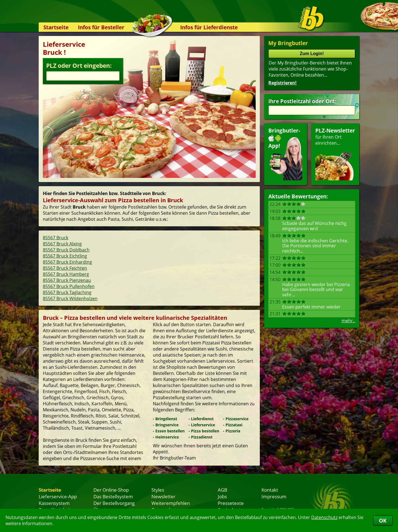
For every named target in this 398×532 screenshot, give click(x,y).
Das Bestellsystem (113, 496)
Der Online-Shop (111, 490)
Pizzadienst (202, 437)
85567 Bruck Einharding (67, 262)
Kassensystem (54, 503)
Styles (158, 490)
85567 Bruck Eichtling (65, 256)
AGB (222, 490)
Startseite (56, 27)
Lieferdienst (202, 419)
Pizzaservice (237, 419)
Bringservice (167, 425)
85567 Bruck (56, 238)
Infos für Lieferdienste (209, 27)
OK (383, 521)
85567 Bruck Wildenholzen (70, 299)
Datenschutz (324, 517)
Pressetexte (231, 503)
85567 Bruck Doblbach (66, 250)
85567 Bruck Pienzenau (67, 280)
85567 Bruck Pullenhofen (69, 286)
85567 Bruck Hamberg (66, 274)
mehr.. (348, 321)
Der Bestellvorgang (114, 503)
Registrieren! (282, 83)
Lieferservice (203, 425)
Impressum (274, 496)
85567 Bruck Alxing (62, 244)
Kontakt (270, 490)
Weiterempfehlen (171, 503)
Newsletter (163, 496)
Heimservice (167, 437)
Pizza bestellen (205, 431)
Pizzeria (233, 431)
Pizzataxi (234, 425)
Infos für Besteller (101, 27)
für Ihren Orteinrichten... (335, 154)
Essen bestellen (170, 431)
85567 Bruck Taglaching (67, 292)
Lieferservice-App (58, 496)
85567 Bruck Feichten (65, 268)
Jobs (222, 496)
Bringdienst (166, 419)
